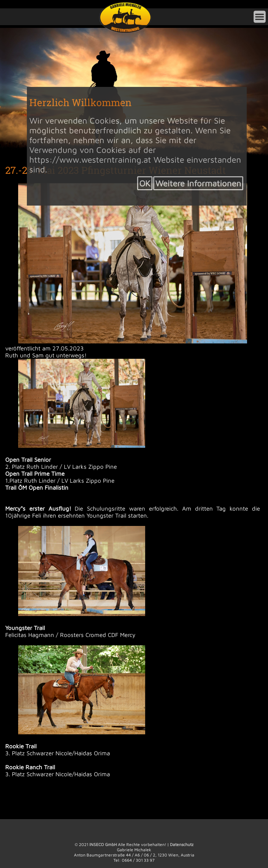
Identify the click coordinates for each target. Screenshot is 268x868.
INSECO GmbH (103, 844)
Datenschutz (182, 844)
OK (145, 183)
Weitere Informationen (198, 183)
